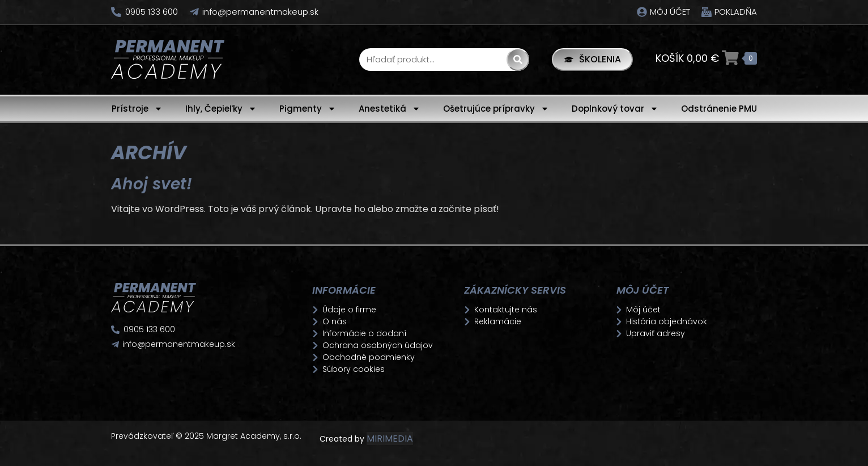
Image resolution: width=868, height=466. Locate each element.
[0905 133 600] (116, 12)
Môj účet (670, 12)
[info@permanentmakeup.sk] (194, 12)
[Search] (517, 60)
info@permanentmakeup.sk (260, 12)
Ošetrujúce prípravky (496, 109)
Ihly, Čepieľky (221, 109)
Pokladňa (736, 12)
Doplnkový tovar (615, 109)
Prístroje (137, 109)
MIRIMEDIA (390, 439)
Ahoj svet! (152, 184)
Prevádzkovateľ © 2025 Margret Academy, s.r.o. (207, 436)
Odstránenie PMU (719, 109)
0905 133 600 (152, 12)
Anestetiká (390, 109)
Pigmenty (308, 109)
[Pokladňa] (707, 12)
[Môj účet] (642, 12)
